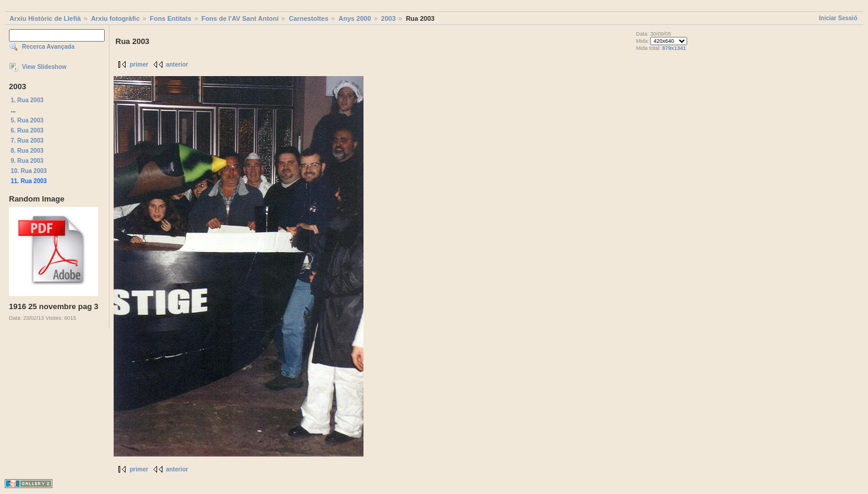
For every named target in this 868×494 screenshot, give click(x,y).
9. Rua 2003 (27, 161)
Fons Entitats (171, 18)
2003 (388, 18)
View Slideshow (44, 67)
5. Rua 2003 (27, 120)
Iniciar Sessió (838, 18)
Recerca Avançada (48, 47)
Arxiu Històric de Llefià (45, 18)
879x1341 (674, 48)
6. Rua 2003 (27, 130)
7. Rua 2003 (27, 141)
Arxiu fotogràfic (115, 18)
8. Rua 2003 (27, 151)
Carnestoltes (308, 18)
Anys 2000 (355, 18)
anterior (177, 64)
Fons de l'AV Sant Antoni (240, 18)
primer (139, 64)
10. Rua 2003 (29, 171)
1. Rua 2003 (27, 100)
